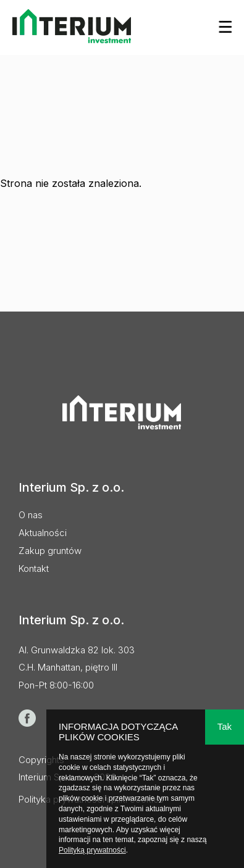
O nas (31, 515)
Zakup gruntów (50, 551)
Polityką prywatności (92, 850)
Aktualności (43, 533)
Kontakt (34, 568)
